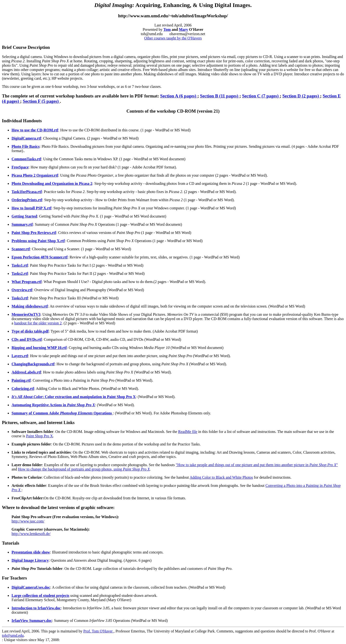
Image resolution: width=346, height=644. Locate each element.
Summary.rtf (22, 224)
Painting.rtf (21, 380)
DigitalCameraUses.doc (31, 587)
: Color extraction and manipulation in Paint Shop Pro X (74, 397)
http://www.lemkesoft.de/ (31, 534)
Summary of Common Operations (62, 413)
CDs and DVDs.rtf (27, 339)
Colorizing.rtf (23, 389)
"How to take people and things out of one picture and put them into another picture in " (257, 465)
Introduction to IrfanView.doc (36, 608)
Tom (167, 29)
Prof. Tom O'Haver (99, 631)
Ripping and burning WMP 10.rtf (39, 348)
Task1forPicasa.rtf (27, 192)
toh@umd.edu (13, 635)
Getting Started (24, 216)
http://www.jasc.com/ (28, 521)
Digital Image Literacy (30, 560)
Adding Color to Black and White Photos (221, 477)
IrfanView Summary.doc (32, 621)
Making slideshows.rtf (30, 306)
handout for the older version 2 (38, 323)
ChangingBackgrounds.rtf (33, 364)
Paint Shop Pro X (39, 436)
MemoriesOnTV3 (26, 314)
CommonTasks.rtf (26, 159)
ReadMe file (188, 432)
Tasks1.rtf (20, 265)
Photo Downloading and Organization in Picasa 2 (52, 184)
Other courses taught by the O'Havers (173, 38)
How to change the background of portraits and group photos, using (84, 469)
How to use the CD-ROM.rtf (35, 130)
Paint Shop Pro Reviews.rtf (34, 233)
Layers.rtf (20, 356)
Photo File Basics (25, 146)
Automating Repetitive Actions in (53, 405)
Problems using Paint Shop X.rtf (38, 241)
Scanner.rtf (21, 249)
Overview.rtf (22, 290)
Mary (183, 29)
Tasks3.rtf (20, 298)
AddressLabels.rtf (26, 372)
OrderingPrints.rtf (27, 200)
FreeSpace (20, 167)
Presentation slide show (31, 552)
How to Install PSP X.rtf (31, 208)
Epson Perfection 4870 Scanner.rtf (40, 257)
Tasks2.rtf (20, 274)
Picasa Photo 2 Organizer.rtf (35, 175)
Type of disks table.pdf (30, 331)
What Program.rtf (27, 282)
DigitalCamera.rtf (26, 138)
